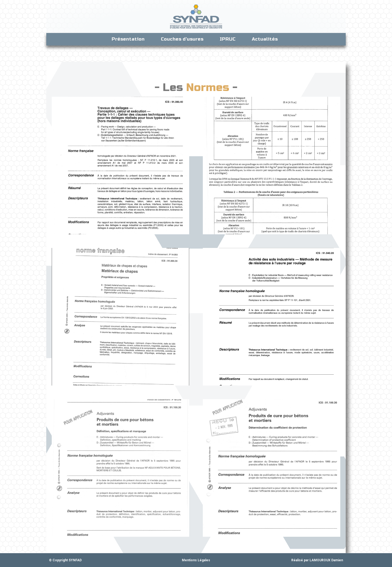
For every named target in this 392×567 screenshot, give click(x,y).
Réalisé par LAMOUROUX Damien (317, 560)
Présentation (128, 39)
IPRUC (228, 39)
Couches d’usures (182, 39)
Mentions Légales (196, 560)
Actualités (266, 39)
